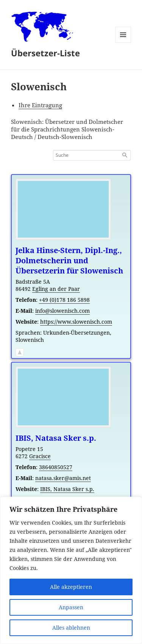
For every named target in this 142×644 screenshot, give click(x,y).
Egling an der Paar (56, 289)
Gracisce (40, 456)
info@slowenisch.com (62, 311)
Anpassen (71, 607)
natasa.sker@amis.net (63, 478)
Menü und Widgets (123, 42)
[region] (71, 570)
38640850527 (56, 467)
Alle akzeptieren (71, 587)
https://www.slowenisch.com (76, 322)
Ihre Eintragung (40, 105)
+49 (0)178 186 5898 (64, 300)
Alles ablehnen (71, 628)
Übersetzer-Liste (45, 53)
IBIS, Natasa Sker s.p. (67, 489)
